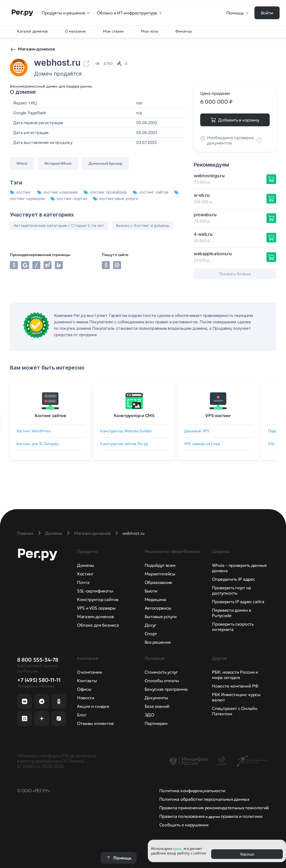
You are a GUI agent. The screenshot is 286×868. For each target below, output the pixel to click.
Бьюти (151, 591)
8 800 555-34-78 (38, 660)
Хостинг (85, 574)
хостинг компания (58, 192)
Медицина (155, 599)
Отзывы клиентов (95, 723)
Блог (82, 715)
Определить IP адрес (233, 579)
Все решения (158, 642)
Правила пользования (182, 816)
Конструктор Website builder (126, 431)
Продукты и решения (66, 13)
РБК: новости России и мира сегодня (235, 675)
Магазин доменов (36, 49)
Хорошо (247, 854)
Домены (86, 565)
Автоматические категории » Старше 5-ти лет (59, 225)
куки (177, 849)
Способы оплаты (162, 681)
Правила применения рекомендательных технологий (214, 808)
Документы (156, 698)
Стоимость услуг (161, 672)
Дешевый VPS (197, 431)
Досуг (150, 625)
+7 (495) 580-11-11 (39, 680)
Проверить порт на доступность (231, 590)
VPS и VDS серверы (96, 608)
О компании (90, 672)
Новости (86, 698)
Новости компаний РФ (235, 686)
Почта (83, 582)
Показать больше (235, 274)
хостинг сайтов (151, 192)
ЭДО (149, 715)
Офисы (84, 689)
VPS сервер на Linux (202, 444)
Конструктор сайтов (98, 599)
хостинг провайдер (106, 192)
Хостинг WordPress (33, 431)
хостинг (21, 192)
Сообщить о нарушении (184, 825)
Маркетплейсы (160, 574)
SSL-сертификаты (95, 591)
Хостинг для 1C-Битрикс (38, 444)
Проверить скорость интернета (233, 627)
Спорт (151, 634)
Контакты (87, 681)
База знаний (157, 706)
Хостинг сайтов (50, 415)
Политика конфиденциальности (192, 791)
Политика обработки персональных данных (204, 799)
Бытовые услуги (161, 616)
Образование (158, 582)
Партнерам (156, 723)
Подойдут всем (160, 565)
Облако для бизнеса (98, 625)
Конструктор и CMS (134, 415)
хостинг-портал (69, 199)
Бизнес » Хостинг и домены (143, 225)
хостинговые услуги (115, 199)
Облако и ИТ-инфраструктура (130, 13)
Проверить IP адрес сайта (238, 602)
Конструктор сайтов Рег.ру (124, 444)
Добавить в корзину (239, 120)
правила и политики (242, 816)
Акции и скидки (93, 706)
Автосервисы (158, 608)
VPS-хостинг (218, 415)
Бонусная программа (166, 689)
